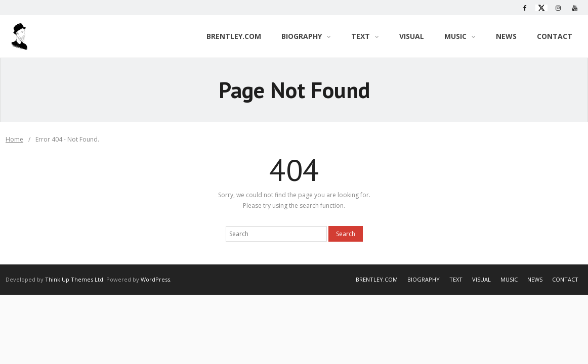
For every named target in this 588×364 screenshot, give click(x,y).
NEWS (535, 279)
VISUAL (481, 279)
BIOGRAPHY (424, 279)
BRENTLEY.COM (377, 279)
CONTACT (565, 279)
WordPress (155, 279)
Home (14, 139)
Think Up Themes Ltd (74, 279)
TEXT (456, 279)
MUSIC (509, 279)
